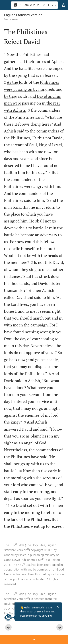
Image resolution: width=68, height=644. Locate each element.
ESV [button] (53, 5)
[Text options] (63, 5)
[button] (5, 5)
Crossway (13, 19)
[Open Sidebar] (34, 640)
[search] (31, 5)
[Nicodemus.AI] (8, 618)
